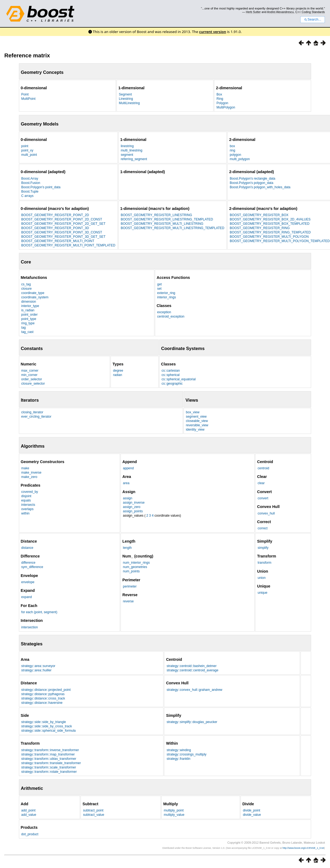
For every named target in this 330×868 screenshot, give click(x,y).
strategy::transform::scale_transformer (49, 767)
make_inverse (31, 473)
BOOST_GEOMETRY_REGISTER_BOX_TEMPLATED (270, 224)
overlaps (27, 509)
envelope (28, 582)
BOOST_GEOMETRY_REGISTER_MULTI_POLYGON (269, 237)
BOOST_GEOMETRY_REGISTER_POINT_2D (55, 215)
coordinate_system (35, 297)
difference (28, 563)
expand (27, 597)
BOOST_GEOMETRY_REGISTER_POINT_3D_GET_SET (64, 237)
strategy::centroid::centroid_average (192, 670)
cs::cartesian (171, 371)
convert (263, 498)
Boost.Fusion (31, 183)
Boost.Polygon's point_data (41, 187)
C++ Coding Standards (310, 12)
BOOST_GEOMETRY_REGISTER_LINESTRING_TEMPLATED (167, 219)
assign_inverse (134, 503)
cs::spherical (171, 375)
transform (264, 563)
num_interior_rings (136, 563)
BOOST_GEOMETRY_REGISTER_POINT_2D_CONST (62, 219)
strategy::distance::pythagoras (43, 694)
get (160, 284)
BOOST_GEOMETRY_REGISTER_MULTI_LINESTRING (162, 224)
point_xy (27, 150)
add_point (29, 810)
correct (263, 528)
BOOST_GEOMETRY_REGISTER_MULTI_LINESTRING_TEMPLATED (173, 228)
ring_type (28, 323)
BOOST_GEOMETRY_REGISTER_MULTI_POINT (58, 241)
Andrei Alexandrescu (280, 12)
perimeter (130, 586)
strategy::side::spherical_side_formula (49, 731)
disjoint (26, 496)
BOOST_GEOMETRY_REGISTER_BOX (259, 215)
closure (27, 289)
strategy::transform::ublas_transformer (49, 759)
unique (262, 593)
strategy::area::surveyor (38, 666)
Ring (220, 99)
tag (24, 328)
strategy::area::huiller (36, 670)
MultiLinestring (129, 103)
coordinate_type (33, 293)
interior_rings (167, 297)
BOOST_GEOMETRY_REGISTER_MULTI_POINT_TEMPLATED (68, 245)
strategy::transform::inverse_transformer (50, 750)
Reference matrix (27, 55)
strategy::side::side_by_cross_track (47, 726)
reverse (128, 601)
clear (261, 483)
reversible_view (197, 425)
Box (219, 94)
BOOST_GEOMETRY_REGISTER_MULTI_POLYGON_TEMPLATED (280, 241)
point (25, 146)
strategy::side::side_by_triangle (44, 722)
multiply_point (174, 810)
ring (232, 150)
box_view (193, 412)
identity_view (195, 430)
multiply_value (174, 815)
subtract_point (93, 810)
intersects (28, 505)
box (232, 146)
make (25, 468)
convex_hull (266, 513)
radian (117, 375)
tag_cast (27, 332)
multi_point (29, 155)
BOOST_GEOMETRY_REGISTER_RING (260, 228)
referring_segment (134, 159)
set (159, 289)
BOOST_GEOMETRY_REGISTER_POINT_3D (55, 228)
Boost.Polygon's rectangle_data (252, 179)
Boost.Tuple (30, 192)
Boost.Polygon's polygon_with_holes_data (260, 187)
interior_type (30, 306)
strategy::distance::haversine (42, 703)
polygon (235, 155)
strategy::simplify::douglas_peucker (192, 722)
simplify (263, 548)
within (26, 513)
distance (27, 548)
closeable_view (197, 421)
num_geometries (135, 567)
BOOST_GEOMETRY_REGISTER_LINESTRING (156, 215)
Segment (125, 94)
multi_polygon (240, 159)
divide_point (252, 810)
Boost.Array (30, 179)
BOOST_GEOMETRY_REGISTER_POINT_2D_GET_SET (64, 224)
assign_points (133, 511)
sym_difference (32, 567)
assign (128, 498)
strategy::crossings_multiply (186, 754)
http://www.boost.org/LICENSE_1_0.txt (303, 848)
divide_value (252, 815)
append (128, 468)
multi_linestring (132, 150)
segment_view (196, 417)
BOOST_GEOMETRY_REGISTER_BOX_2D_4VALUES (270, 219)
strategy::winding (179, 750)
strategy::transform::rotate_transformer (49, 772)
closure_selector (33, 384)
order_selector (32, 379)
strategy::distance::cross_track (43, 698)
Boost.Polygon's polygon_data (251, 183)
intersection (30, 627)
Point (25, 94)
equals (26, 500)
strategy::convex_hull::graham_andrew (194, 690)
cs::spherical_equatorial (179, 379)
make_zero (29, 477)
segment (127, 155)
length (127, 548)
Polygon (222, 103)
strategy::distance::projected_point (46, 690)
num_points (131, 571)
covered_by (30, 492)
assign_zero (132, 507)
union (261, 578)
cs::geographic (172, 384)
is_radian (28, 310)
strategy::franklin (178, 759)
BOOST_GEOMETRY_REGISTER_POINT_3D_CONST (62, 232)
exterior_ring (166, 293)
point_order (30, 315)
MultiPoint (29, 99)
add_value (29, 815)
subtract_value (94, 815)
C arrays (27, 196)
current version (213, 32)
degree (118, 371)
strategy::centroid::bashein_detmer (191, 666)
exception (164, 312)
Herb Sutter (253, 12)
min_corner (29, 375)
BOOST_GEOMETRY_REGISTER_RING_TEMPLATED (270, 232)
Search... (313, 19)
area (126, 483)
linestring (127, 146)
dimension (29, 302)
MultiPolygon (226, 107)
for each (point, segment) (39, 612)
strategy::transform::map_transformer (48, 754)
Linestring (126, 99)
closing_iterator (32, 412)
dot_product (30, 834)
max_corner (30, 371)
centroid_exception (171, 316)
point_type (29, 319)
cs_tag (26, 284)
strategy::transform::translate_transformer (51, 763)
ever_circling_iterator (36, 417)
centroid (263, 468)
